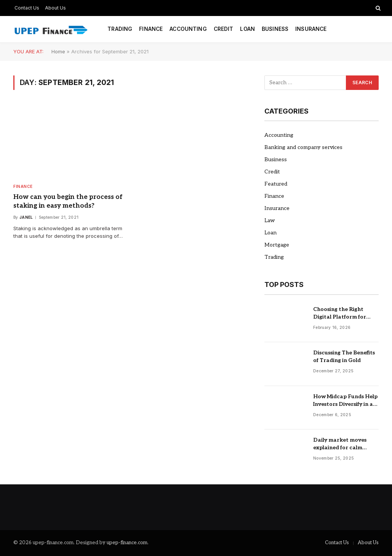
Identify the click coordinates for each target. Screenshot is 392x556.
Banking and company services (303, 147)
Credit (224, 29)
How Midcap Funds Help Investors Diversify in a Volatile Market (345, 401)
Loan (247, 29)
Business (275, 29)
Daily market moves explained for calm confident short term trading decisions (341, 444)
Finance (151, 29)
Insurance (311, 29)
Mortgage (277, 245)
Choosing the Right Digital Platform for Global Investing (340, 313)
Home (58, 51)
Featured (276, 184)
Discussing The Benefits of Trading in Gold (344, 357)
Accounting (188, 29)
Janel (26, 217)
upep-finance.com (127, 543)
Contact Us (27, 8)
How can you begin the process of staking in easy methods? (68, 201)
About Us (55, 8)
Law (270, 220)
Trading (120, 29)
